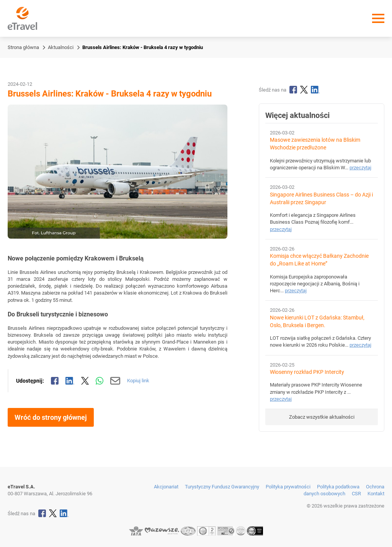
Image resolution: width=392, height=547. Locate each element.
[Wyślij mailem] (115, 381)
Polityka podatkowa (338, 487)
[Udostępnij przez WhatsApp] (100, 381)
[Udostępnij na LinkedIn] (70, 381)
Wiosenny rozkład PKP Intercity (307, 372)
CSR (356, 494)
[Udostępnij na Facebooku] (55, 381)
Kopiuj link (138, 381)
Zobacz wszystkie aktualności (322, 417)
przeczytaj (360, 168)
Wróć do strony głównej (51, 417)
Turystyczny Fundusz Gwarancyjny (222, 487)
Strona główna (23, 47)
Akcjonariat (166, 487)
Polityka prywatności (288, 487)
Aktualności (61, 47)
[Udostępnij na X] (85, 381)
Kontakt (376, 494)
